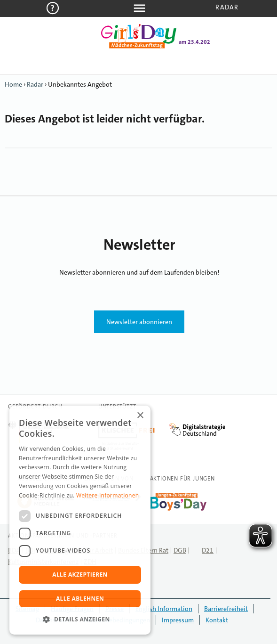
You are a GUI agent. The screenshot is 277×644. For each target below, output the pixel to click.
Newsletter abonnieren (139, 322)
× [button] (140, 416)
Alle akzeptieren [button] (80, 575)
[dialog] (80, 520)
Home (13, 84)
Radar (227, 7)
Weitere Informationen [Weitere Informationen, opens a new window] (108, 495)
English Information (164, 609)
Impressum (178, 620)
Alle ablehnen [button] (80, 599)
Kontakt (217, 620)
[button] (80, 620)
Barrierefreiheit (226, 609)
